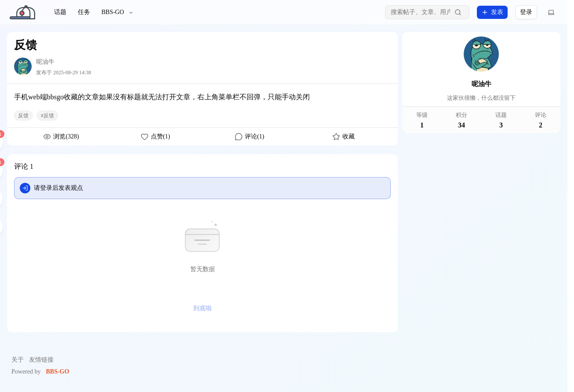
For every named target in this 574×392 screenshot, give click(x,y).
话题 (60, 12)
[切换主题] (551, 12)
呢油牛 (45, 62)
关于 (18, 360)
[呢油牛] (23, 66)
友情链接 (41, 360)
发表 (492, 12)
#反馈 (47, 116)
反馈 (23, 116)
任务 (84, 12)
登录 (526, 12)
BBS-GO (118, 12)
